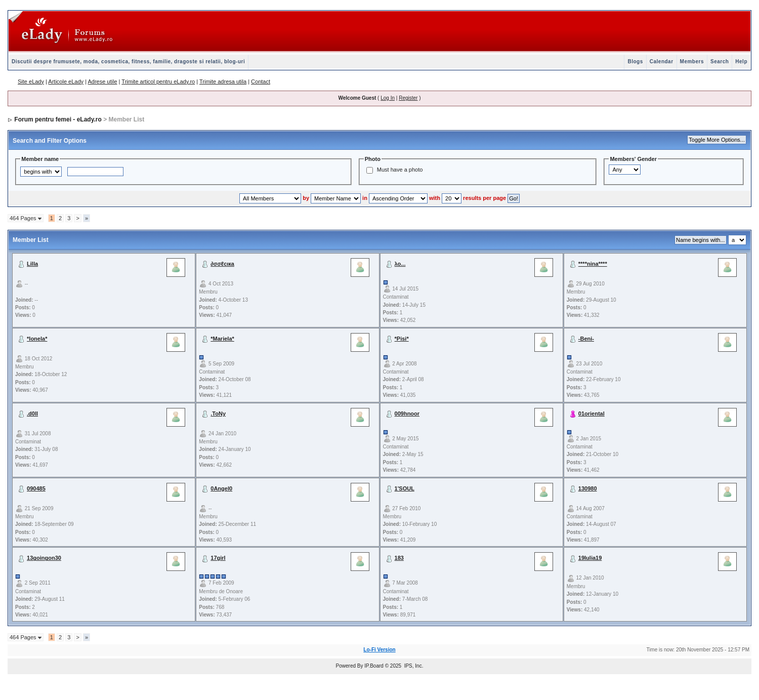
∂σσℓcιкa (222, 264)
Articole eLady (66, 81)
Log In (388, 98)
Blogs (635, 61)
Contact (261, 81)
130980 (588, 488)
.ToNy (218, 414)
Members (692, 61)
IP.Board (374, 666)
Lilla (32, 264)
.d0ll (32, 414)
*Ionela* (37, 339)
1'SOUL (405, 488)
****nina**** (593, 264)
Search (720, 61)
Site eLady (31, 81)
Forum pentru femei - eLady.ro (58, 119)
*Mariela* (222, 339)
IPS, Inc (413, 666)
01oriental (592, 414)
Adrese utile (102, 81)
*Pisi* (402, 339)
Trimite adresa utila (223, 81)
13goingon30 (44, 558)
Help (741, 61)
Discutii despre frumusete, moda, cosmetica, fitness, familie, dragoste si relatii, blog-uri (128, 61)
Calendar (662, 61)
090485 (36, 488)
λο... (400, 264)
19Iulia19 (590, 558)
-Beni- (586, 339)
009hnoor (407, 414)
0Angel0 (221, 488)
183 (399, 558)
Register (408, 98)
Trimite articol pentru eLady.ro (158, 81)
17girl (218, 558)
